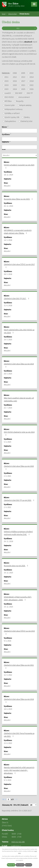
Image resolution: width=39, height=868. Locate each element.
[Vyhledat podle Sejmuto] (19, 147)
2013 (23, 77)
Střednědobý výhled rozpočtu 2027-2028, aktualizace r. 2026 (18, 598)
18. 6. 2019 (8, 709)
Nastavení (28, 865)
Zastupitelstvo (10, 121)
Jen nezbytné (20, 865)
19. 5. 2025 (8, 340)
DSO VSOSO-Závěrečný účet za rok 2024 (19, 433)
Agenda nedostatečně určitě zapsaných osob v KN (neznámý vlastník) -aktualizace (19, 770)
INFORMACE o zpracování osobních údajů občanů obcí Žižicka (18, 232)
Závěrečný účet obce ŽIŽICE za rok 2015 (19, 632)
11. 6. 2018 (8, 305)
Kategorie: (6, 73)
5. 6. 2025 (7, 442)
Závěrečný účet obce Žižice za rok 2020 (19, 467)
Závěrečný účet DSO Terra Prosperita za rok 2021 (19, 735)
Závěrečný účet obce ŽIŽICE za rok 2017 (19, 266)
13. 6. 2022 (8, 743)
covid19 (8, 93)
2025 (23, 89)
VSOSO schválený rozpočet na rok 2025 (19, 166)
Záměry (27, 117)
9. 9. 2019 (7, 780)
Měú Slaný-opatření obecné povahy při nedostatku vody (19, 399)
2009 (23, 73)
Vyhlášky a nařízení (12, 113)
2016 (15, 81)
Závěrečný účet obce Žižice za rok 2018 (19, 701)
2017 (23, 81)
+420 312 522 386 (18, 842)
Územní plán (10, 105)
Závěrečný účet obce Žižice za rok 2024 (19, 365)
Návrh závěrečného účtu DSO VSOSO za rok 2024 (19, 331)
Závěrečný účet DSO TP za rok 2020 (19, 500)
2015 (7, 81)
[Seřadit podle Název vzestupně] (8, 126)
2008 (15, 73)
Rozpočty (20, 101)
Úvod (4, 14)
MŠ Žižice (8, 101)
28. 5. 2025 (8, 374)
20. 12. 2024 (8, 206)
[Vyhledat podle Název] (19, 131)
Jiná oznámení (24, 97)
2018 (32, 81)
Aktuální (7, 186)
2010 (32, 73)
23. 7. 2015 (8, 408)
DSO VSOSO (9, 97)
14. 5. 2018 (8, 240)
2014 (32, 77)
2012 (15, 77)
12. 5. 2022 (8, 675)
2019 (7, 85)
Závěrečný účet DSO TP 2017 (17, 298)
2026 (32, 89)
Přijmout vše (11, 865)
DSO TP (30, 93)
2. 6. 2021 (7, 476)
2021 (23, 85)
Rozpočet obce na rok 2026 (16, 566)
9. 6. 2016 (7, 641)
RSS (26, 28)
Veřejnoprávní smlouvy (14, 109)
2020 (15, 85)
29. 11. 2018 (8, 541)
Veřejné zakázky (25, 105)
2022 (32, 85)
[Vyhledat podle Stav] (19, 155)
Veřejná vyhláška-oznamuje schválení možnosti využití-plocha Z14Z (18, 533)
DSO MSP (19, 93)
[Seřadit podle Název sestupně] (8, 127)
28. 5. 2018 (8, 274)
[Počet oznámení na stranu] (33, 805)
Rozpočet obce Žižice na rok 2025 (19, 199)
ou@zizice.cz (16, 846)
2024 (15, 89)
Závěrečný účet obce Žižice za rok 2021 (19, 666)
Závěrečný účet (26, 121)
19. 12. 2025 (8, 573)
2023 (7, 89)
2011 (7, 77)
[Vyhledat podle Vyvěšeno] (19, 139)
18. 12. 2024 (8, 175)
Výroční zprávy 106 (12, 117)
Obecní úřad (12, 14)
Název (4, 127)
